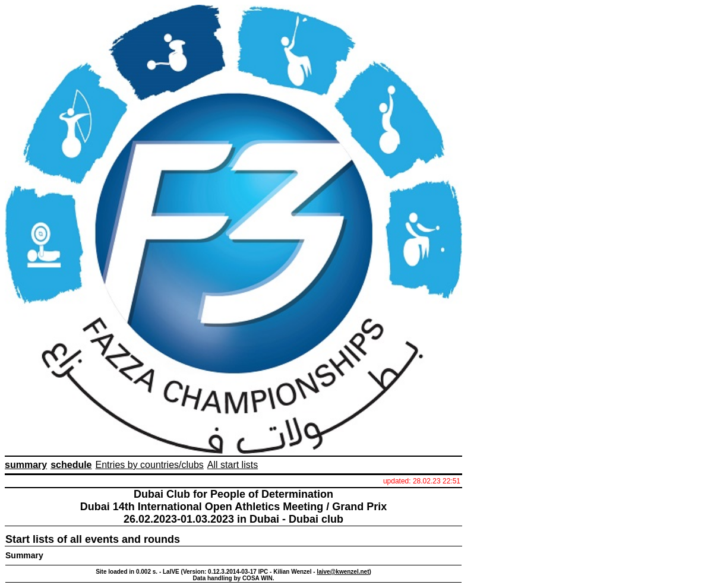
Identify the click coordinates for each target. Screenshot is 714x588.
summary (26, 465)
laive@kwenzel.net (343, 572)
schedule (71, 465)
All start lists (233, 465)
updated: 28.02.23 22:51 (422, 481)
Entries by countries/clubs (150, 465)
